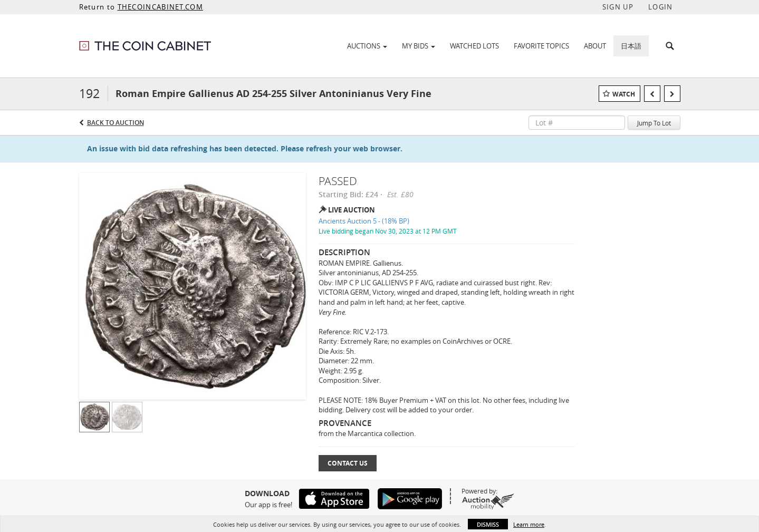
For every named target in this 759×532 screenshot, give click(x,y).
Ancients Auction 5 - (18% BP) (364, 221)
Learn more (529, 524)
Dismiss (488, 524)
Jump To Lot (654, 123)
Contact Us (348, 463)
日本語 (631, 46)
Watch (624, 94)
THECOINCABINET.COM (160, 7)
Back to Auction (116, 123)
